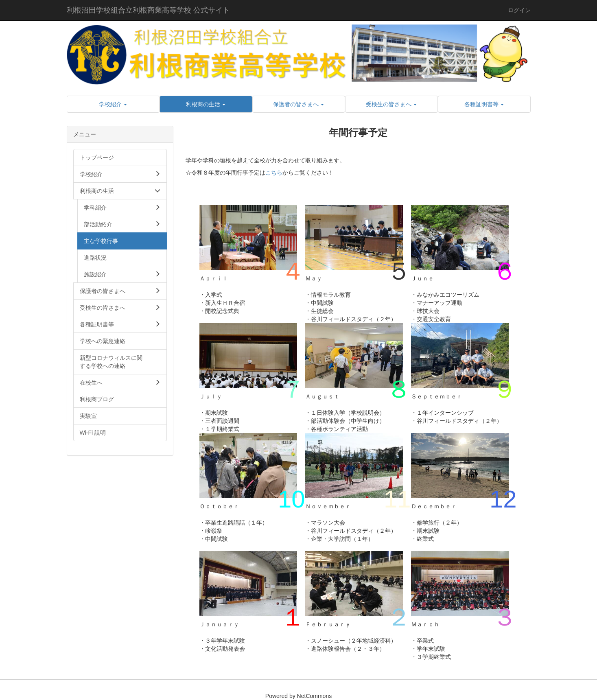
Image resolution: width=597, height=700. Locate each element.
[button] (113, 104)
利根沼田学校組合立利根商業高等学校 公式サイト (148, 10)
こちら (274, 173)
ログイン (519, 10)
